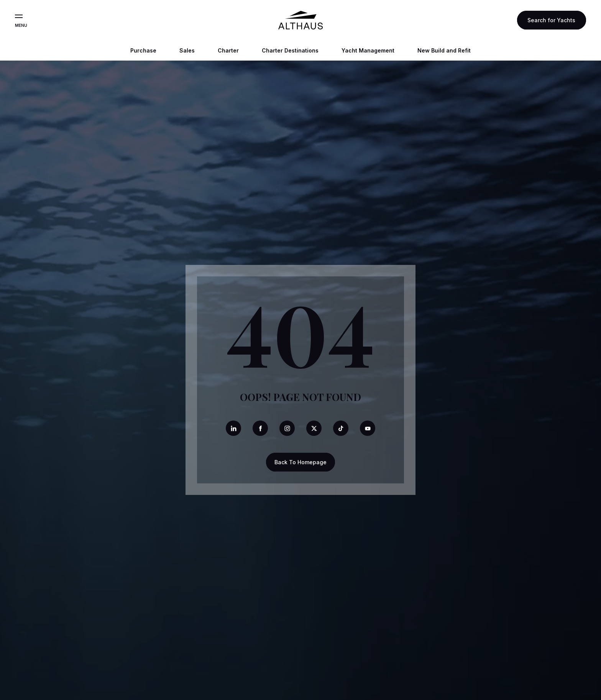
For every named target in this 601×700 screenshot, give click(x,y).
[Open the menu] (19, 16)
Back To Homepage (300, 462)
